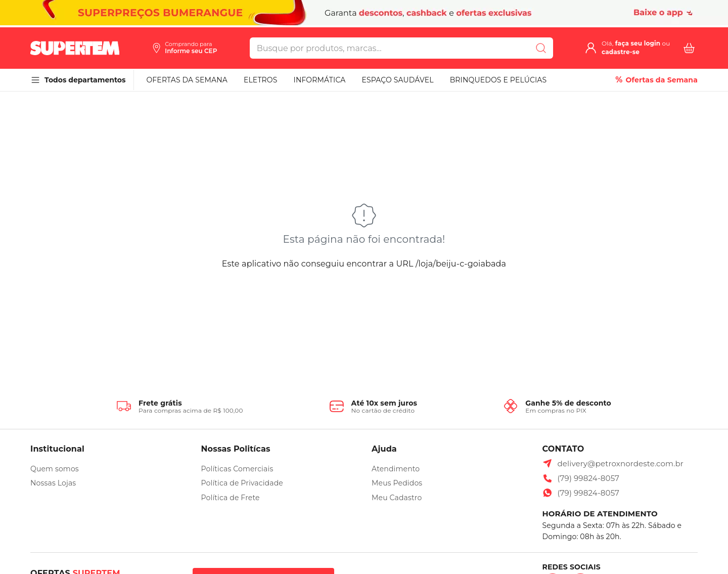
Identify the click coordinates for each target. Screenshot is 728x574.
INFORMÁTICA (320, 80)
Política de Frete (231, 498)
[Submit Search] (541, 48)
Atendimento (396, 469)
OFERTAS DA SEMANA (187, 80)
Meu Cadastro (397, 498)
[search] (389, 48)
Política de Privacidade (242, 483)
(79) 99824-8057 (589, 478)
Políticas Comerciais (237, 469)
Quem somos (55, 469)
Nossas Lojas (53, 483)
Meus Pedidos (397, 483)
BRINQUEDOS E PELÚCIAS (498, 80)
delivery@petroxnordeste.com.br (621, 463)
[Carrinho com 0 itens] (689, 48)
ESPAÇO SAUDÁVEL (397, 80)
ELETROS (261, 80)
